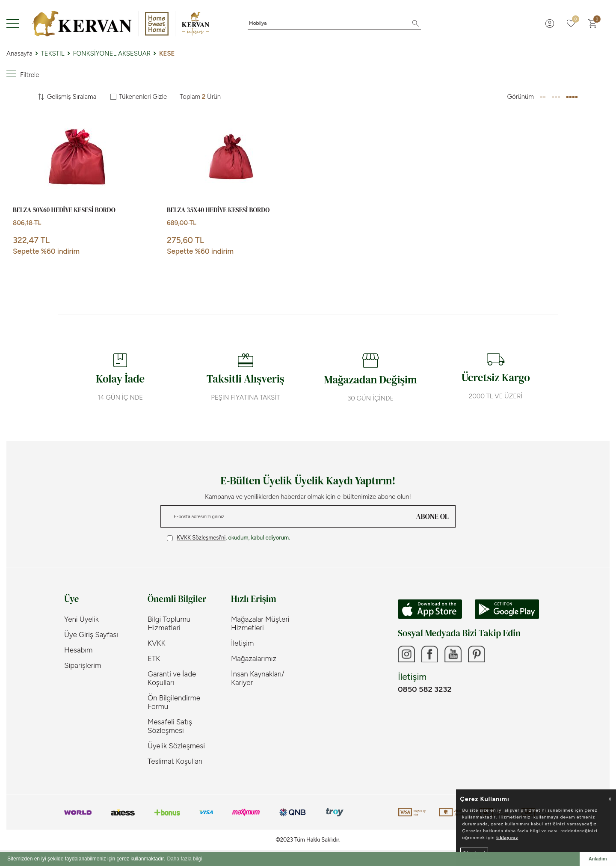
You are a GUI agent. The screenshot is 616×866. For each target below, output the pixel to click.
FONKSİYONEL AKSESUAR (111, 53)
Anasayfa (19, 53)
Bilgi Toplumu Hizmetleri (169, 623)
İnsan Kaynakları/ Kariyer (258, 678)
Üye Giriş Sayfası (91, 635)
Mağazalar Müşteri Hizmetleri (260, 623)
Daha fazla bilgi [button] (184, 859)
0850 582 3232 (425, 689)
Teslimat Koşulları (175, 761)
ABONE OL (432, 516)
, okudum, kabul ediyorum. (228, 538)
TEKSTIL (53, 53)
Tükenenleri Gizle (139, 97)
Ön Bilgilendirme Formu (174, 702)
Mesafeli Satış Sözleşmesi (170, 726)
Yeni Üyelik (81, 619)
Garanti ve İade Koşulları (172, 678)
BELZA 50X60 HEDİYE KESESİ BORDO (64, 210)
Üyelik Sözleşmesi (176, 746)
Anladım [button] (598, 859)
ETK (154, 658)
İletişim (242, 643)
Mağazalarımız (254, 658)
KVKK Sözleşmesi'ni (201, 538)
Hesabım (78, 650)
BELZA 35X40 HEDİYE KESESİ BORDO (218, 210)
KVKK (157, 643)
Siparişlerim (83, 665)
